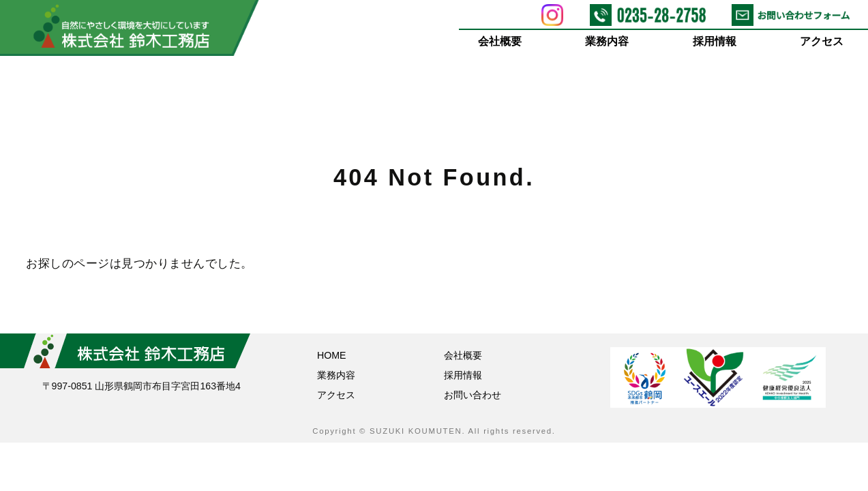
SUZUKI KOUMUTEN (416, 431)
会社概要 (500, 41)
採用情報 (715, 41)
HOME (332, 355)
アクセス (822, 41)
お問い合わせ (473, 395)
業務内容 (608, 41)
